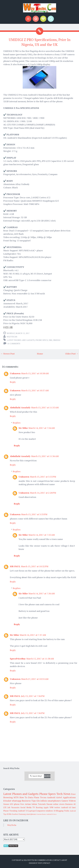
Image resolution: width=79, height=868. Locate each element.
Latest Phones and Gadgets (21, 340)
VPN (51, 807)
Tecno (43, 797)
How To (23, 797)
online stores (59, 804)
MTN (16, 797)
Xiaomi (49, 804)
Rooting (39, 807)
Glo (38, 801)
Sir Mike (23, 428)
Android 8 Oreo (51, 814)
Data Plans (34, 797)
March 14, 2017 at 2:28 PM (43, 493)
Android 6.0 (66, 807)
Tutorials (42, 804)
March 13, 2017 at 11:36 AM (45, 456)
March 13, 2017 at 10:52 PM (35, 566)
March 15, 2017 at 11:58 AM (40, 659)
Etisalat (7, 801)
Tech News (63, 794)
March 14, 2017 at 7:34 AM (42, 428)
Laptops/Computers (37, 811)
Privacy (47, 863)
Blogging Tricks (63, 811)
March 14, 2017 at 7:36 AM (42, 593)
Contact (57, 860)
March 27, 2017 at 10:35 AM (35, 679)
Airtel (59, 797)
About (64, 860)
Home (40, 354)
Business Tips (29, 801)
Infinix (34, 804)
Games (65, 801)
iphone (17, 804)
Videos (72, 801)
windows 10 (51, 811)
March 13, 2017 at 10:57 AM (35, 390)
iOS (11, 804)
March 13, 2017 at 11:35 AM (45, 407)
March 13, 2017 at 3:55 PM (43, 477)
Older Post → (72, 354)
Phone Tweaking (10, 811)
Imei (74, 807)
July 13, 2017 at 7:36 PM (33, 696)
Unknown (15, 373)
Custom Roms (41, 814)
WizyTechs (12, 337)
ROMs (9, 814)
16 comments (14, 344)
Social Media (26, 807)
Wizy (40, 863)
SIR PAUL (15, 566)
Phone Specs (42, 340)
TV (34, 807)
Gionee (6, 804)
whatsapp (16, 801)
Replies (17, 423)
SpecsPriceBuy (18, 659)
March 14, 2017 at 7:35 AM (42, 535)
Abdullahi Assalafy (20, 407)
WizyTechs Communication (39, 860)
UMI (50, 340)
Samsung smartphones (28, 814)
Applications (69, 797)
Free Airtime (26, 804)
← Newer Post (8, 354)
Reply (13, 382)
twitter (57, 807)
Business (69, 804)
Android (51, 797)
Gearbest (15, 814)
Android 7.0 (23, 811)
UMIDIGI (57, 340)
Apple (46, 807)
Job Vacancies (13, 807)
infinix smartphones (51, 801)
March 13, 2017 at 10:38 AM (35, 373)
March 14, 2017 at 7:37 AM (33, 635)
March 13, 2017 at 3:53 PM (34, 514)
